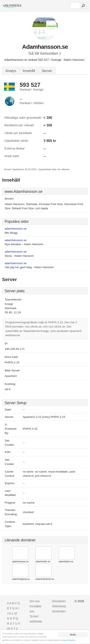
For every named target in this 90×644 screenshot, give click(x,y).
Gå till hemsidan (43, 53)
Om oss (35, 601)
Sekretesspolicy (62, 606)
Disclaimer (59, 601)
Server (47, 71)
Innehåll (29, 71)
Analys (11, 71)
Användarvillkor (62, 611)
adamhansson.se (16, 229)
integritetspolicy (68, 640)
